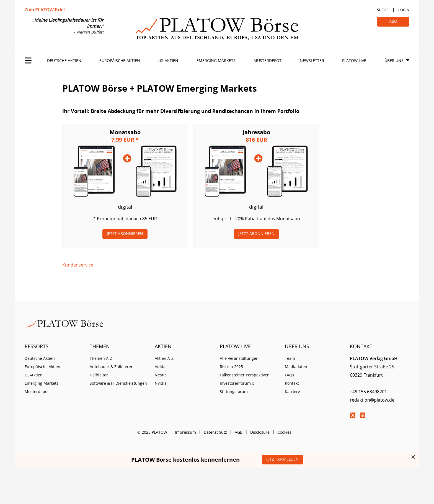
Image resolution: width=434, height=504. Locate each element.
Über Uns (394, 60)
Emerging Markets (216, 60)
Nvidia (161, 383)
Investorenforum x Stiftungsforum (237, 387)
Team (290, 358)
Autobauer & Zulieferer (111, 367)
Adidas (161, 367)
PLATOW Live (354, 60)
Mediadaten (296, 367)
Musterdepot (268, 60)
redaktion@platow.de (372, 400)
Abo (393, 21)
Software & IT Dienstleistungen (118, 383)
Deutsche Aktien (64, 60)
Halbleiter (99, 375)
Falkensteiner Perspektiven (245, 375)
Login (404, 10)
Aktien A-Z (164, 358)
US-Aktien (168, 60)
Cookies (284, 432)
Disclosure (260, 432)
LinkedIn (362, 415)
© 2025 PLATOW (152, 432)
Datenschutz (215, 432)
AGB (239, 432)
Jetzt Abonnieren (125, 233)
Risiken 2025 (231, 367)
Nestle (161, 375)
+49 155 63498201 (368, 392)
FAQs (290, 375)
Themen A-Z (101, 358)
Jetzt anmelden (282, 459)
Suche (383, 10)
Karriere (292, 391)
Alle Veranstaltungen (239, 358)
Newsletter (312, 60)
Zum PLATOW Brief (45, 10)
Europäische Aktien (120, 60)
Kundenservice (78, 265)
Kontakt (292, 383)
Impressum (185, 432)
